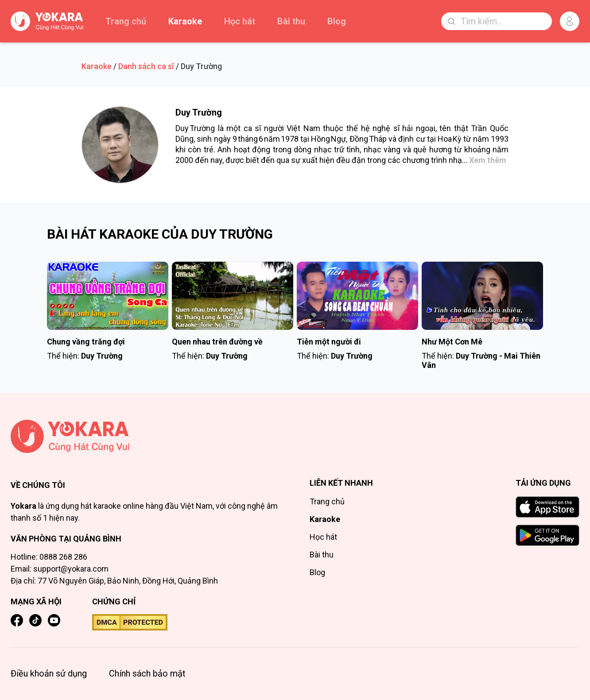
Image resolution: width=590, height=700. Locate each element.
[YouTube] (54, 620)
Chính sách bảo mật (147, 673)
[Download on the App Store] (547, 507)
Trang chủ (126, 21)
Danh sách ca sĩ (146, 66)
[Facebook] (17, 620)
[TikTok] (35, 620)
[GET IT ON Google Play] (547, 535)
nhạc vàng (382, 149)
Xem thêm (488, 160)
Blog (337, 21)
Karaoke (185, 21)
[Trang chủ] (146, 436)
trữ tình (347, 149)
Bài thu (291, 21)
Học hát (240, 21)
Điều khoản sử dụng (49, 673)
